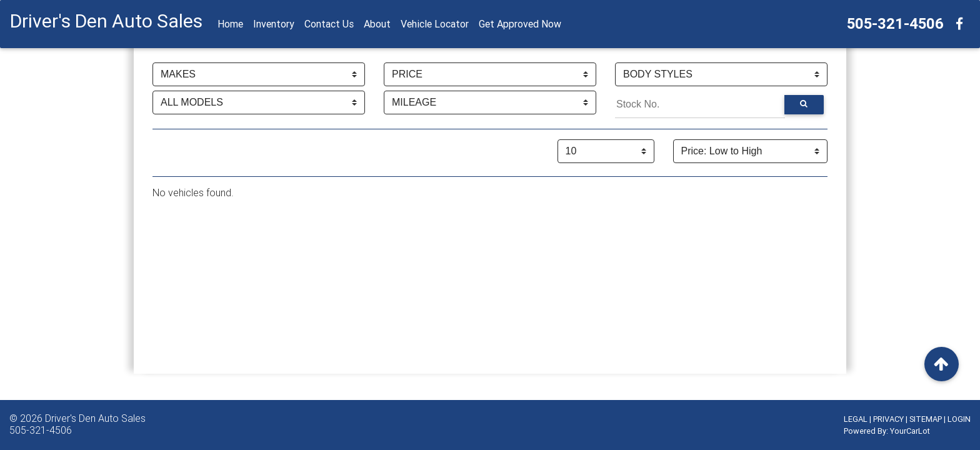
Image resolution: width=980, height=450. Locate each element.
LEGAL (856, 419)
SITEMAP (926, 419)
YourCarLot (910, 431)
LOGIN (959, 419)
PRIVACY (888, 419)
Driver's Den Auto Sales (95, 418)
